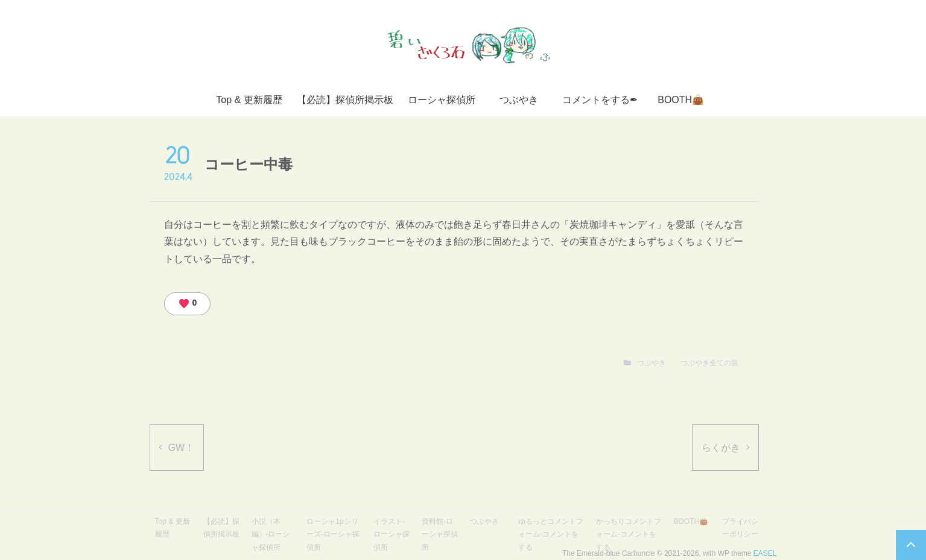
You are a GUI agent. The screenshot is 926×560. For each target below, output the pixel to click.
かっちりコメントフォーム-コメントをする (629, 534)
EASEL (765, 553)
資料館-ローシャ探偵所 (440, 534)
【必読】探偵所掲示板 (345, 100)
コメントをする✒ (600, 100)
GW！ (182, 448)
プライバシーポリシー (740, 528)
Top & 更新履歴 (249, 100)
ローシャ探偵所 (442, 100)
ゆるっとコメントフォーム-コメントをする (551, 534)
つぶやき (519, 100)
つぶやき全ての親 (709, 363)
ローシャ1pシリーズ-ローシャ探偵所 (333, 534)
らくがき (721, 448)
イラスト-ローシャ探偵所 (392, 534)
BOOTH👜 (681, 100)
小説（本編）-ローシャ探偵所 (271, 534)
